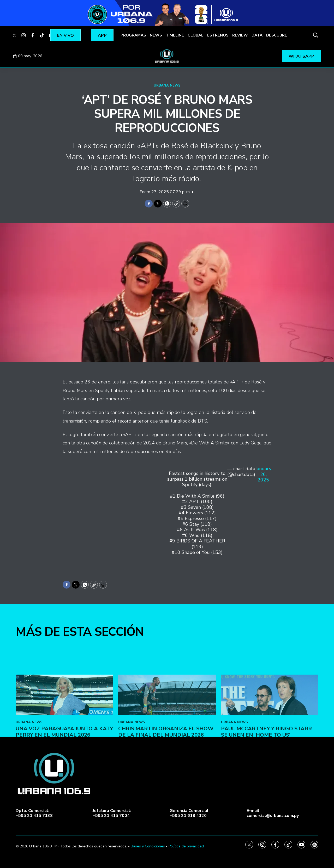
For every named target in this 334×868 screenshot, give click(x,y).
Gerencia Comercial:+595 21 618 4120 (190, 813)
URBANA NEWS (167, 85)
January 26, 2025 (263, 475)
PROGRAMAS (133, 35)
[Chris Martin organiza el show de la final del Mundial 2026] (167, 726)
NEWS (156, 35)
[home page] (167, 56)
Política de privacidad (186, 846)
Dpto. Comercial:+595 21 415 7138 (34, 813)
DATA (257, 35)
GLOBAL (196, 35)
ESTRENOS (218, 35)
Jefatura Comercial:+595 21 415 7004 (112, 813)
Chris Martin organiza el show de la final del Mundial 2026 (166, 763)
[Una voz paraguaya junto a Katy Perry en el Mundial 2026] (64, 726)
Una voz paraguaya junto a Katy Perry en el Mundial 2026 (64, 763)
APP (102, 35)
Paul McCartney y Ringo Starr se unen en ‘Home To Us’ (266, 763)
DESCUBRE (277, 35)
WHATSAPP (301, 56)
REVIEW (240, 35)
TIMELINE (175, 35)
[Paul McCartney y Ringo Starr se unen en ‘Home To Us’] (270, 726)
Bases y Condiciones (148, 846)
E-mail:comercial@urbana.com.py (273, 813)
